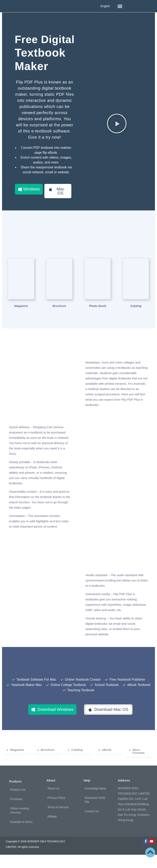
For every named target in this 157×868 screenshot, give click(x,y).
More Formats (138, 765)
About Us (53, 802)
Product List (18, 803)
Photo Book (98, 319)
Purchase (16, 812)
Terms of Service (58, 820)
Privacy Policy (56, 811)
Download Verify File (95, 813)
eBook (107, 763)
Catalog (77, 763)
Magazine (21, 319)
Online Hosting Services (20, 824)
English (105, 6)
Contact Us (92, 825)
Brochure (59, 319)
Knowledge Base (95, 802)
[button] (120, 6)
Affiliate (52, 830)
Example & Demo (21, 835)
